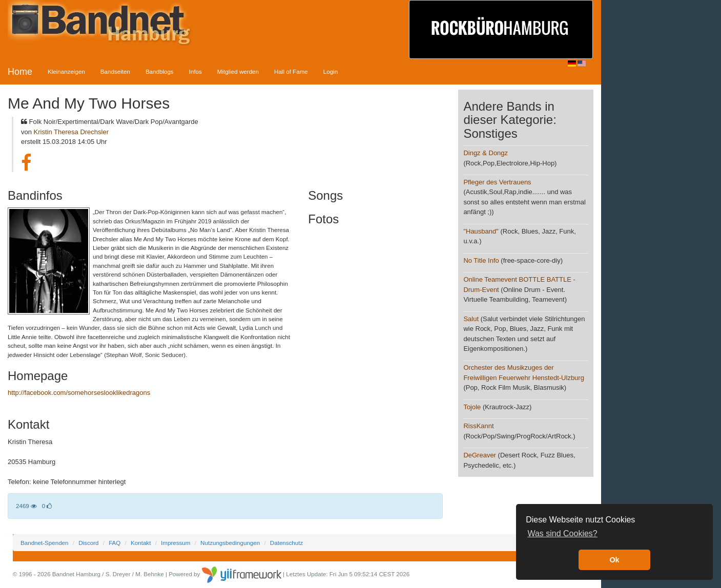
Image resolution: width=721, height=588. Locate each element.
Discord (88, 543)
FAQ (115, 543)
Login (331, 71)
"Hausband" (481, 231)
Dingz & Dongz (486, 153)
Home (20, 72)
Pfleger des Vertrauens (497, 182)
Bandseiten (115, 71)
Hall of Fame (291, 71)
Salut (471, 319)
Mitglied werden (238, 71)
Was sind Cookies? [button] (562, 533)
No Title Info (481, 260)
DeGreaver (480, 455)
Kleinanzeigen (66, 71)
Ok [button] (614, 560)
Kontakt (141, 543)
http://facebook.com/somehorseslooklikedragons (79, 393)
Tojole (472, 407)
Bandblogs (160, 71)
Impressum (176, 543)
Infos (195, 71)
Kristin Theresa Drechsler (71, 132)
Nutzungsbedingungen (230, 543)
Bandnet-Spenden (44, 543)
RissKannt (478, 426)
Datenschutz (286, 543)
